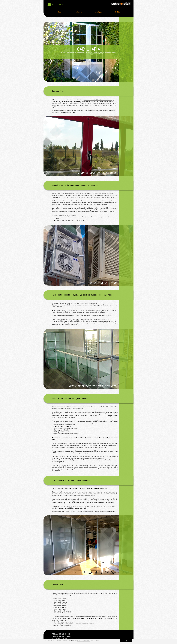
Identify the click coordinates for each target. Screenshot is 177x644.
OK (126, 641)
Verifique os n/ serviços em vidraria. (105, 512)
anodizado (107, 203)
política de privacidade (84, 641)
